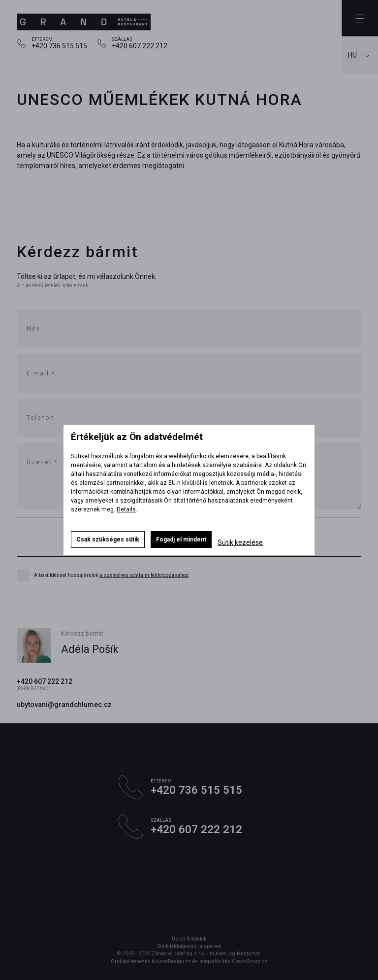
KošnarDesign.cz (171, 962)
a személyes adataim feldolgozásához (144, 575)
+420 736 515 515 (59, 46)
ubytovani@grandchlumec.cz (64, 705)
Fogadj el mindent (181, 540)
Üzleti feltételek (189, 939)
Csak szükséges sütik (108, 540)
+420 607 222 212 (140, 46)
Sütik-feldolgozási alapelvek (189, 946)
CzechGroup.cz (250, 962)
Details (126, 509)
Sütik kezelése (240, 542)
